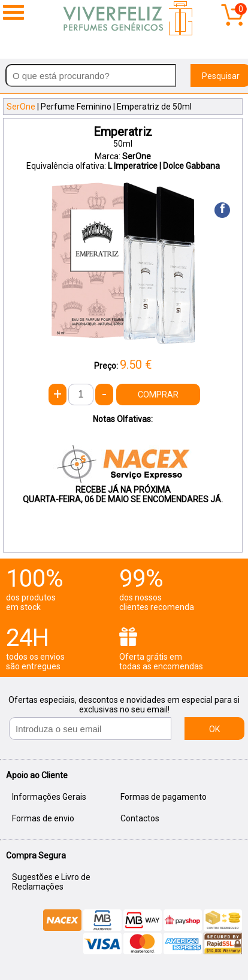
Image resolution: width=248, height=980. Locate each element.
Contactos (140, 818)
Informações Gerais (49, 797)
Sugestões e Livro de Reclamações (51, 882)
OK (214, 729)
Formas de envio (43, 818)
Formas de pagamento (164, 797)
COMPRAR (158, 395)
